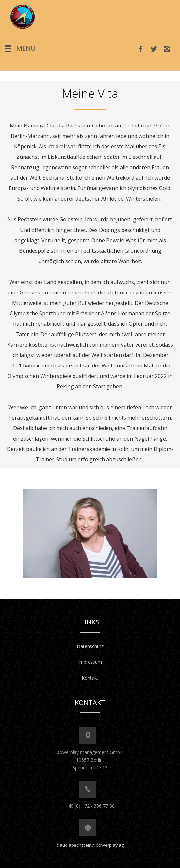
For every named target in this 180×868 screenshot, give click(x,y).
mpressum (91, 662)
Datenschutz (90, 646)
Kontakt (90, 678)
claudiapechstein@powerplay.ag (90, 845)
